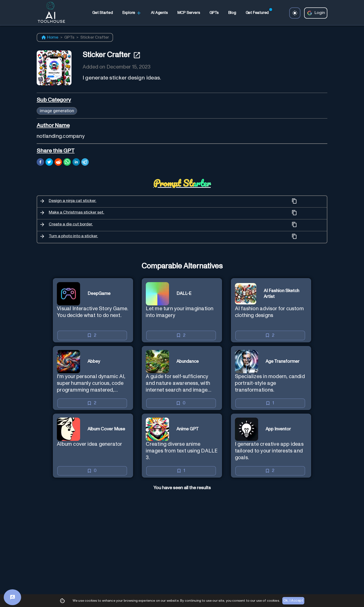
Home (50, 37)
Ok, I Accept (293, 601)
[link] (102, 13)
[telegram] (85, 163)
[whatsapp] (67, 163)
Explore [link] (132, 13)
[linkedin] (76, 163)
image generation (57, 111)
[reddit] (58, 163)
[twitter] (49, 163)
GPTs (69, 37)
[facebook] (40, 163)
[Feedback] (12, 597)
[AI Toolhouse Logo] (49, 13)
